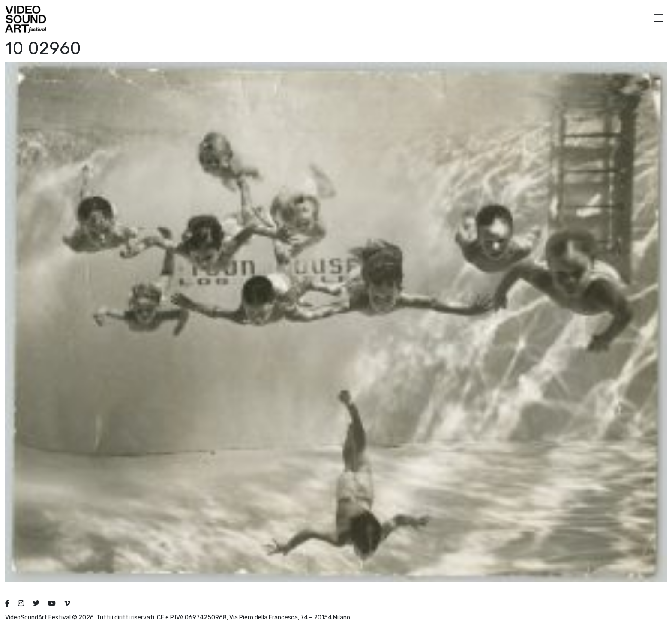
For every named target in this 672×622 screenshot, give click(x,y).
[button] (658, 19)
